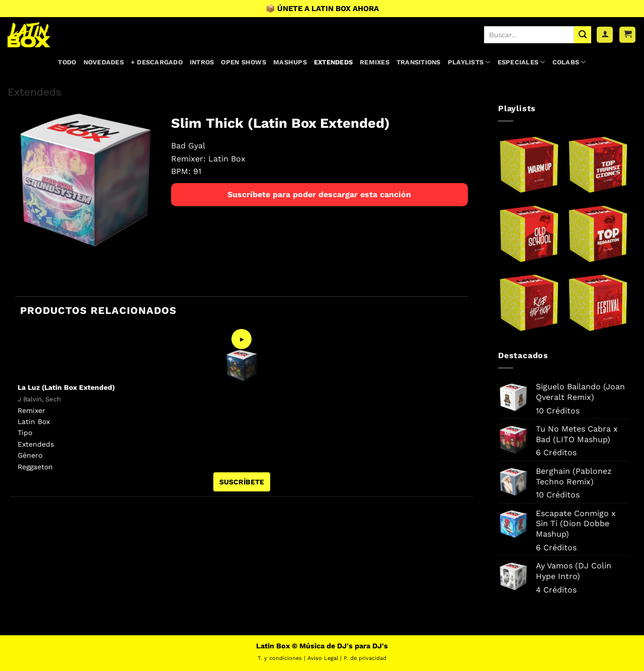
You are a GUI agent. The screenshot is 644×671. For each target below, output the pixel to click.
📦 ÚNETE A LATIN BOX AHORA (322, 9)
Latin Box (227, 159)
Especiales (521, 62)
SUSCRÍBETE (242, 482)
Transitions (419, 62)
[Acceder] (605, 35)
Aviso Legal (323, 658)
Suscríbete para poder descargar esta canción (319, 194)
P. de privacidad (365, 658)
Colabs (569, 62)
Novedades (104, 62)
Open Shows (244, 62)
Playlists (469, 62)
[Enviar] (583, 35)
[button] (627, 35)
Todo (67, 62)
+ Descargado (157, 62)
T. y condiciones (280, 658)
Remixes (375, 62)
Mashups (290, 62)
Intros (202, 62)
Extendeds (333, 62)
